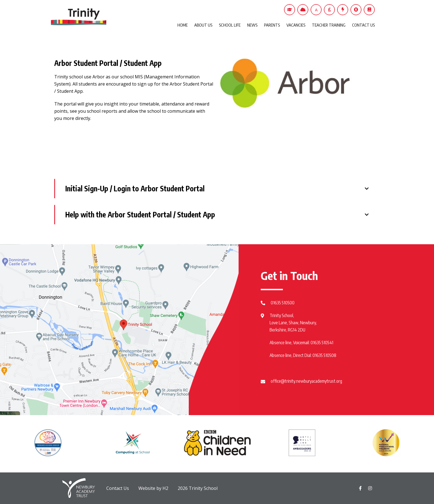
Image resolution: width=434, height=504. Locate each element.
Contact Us (118, 488)
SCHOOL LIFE (230, 25)
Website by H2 (153, 488)
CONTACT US (363, 25)
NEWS (252, 25)
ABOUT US (203, 25)
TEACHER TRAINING (329, 25)
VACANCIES (296, 25)
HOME (183, 25)
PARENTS (272, 25)
